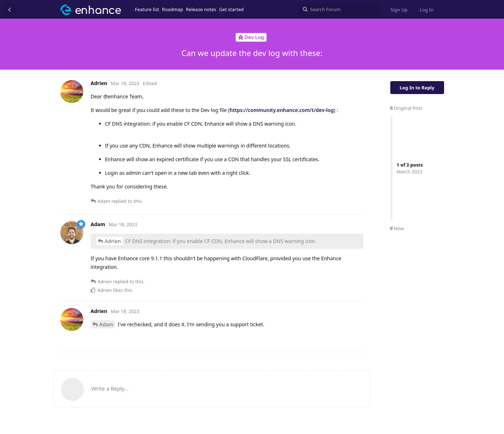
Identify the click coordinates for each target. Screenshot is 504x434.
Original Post (406, 108)
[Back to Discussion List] (9, 9)
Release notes (201, 9)
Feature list (147, 9)
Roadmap (173, 9)
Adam (107, 324)
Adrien (113, 241)
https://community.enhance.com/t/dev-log (282, 110)
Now (397, 228)
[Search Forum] (339, 9)
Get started (231, 9)
